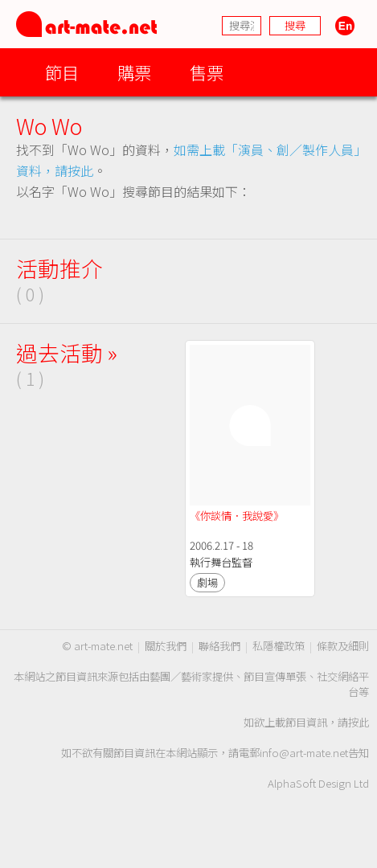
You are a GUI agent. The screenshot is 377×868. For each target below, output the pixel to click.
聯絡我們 (219, 646)
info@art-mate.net (304, 753)
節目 (62, 72)
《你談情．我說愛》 (237, 516)
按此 (359, 722)
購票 (134, 72)
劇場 (207, 582)
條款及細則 (343, 646)
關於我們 (166, 646)
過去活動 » (67, 352)
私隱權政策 (279, 646)
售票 (207, 72)
